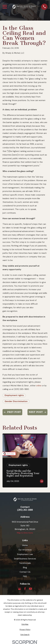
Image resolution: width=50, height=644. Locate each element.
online (39, 386)
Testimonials (25, 563)
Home (25, 545)
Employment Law (25, 554)
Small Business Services (25, 559)
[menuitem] (25, 624)
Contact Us (25, 572)
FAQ (25, 576)
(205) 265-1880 (25, 510)
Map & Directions (25, 533)
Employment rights (14, 395)
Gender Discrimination (16, 401)
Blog (25, 568)
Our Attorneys (25, 550)
